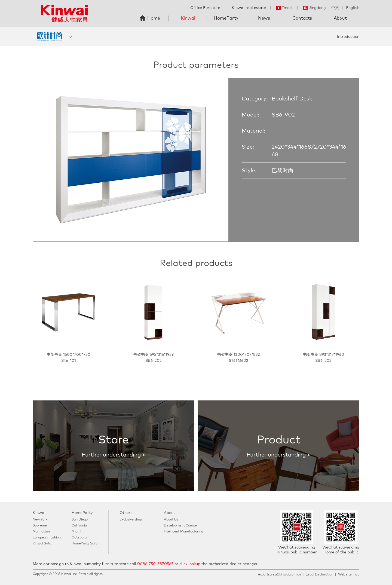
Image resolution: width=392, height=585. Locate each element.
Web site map (349, 575)
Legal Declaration (319, 575)
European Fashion (47, 538)
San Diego (80, 520)
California (79, 526)
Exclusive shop (131, 520)
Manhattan (41, 532)
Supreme (40, 526)
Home (154, 18)
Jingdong (315, 8)
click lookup (190, 564)
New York (40, 520)
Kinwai (188, 18)
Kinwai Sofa (42, 544)
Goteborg (79, 538)
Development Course (180, 526)
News (264, 18)
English (353, 8)
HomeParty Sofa (85, 544)
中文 (335, 8)
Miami (76, 532)
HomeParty (226, 18)
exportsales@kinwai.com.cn (279, 575)
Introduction (348, 37)
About (340, 18)
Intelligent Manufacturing (183, 532)
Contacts (302, 18)
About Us (171, 520)
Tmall (284, 8)
